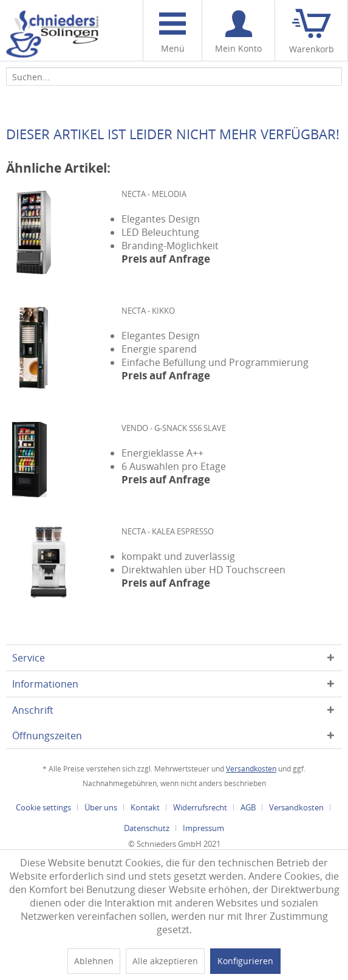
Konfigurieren (245, 961)
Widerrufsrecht (200, 807)
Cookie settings (43, 807)
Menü (172, 33)
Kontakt (145, 807)
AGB (248, 807)
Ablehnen (94, 961)
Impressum (203, 828)
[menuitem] (172, 31)
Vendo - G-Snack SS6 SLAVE (174, 428)
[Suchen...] (174, 77)
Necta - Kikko (148, 311)
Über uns (101, 807)
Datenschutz (147, 828)
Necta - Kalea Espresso (168, 531)
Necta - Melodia (154, 194)
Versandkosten (251, 769)
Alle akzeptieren (165, 961)
